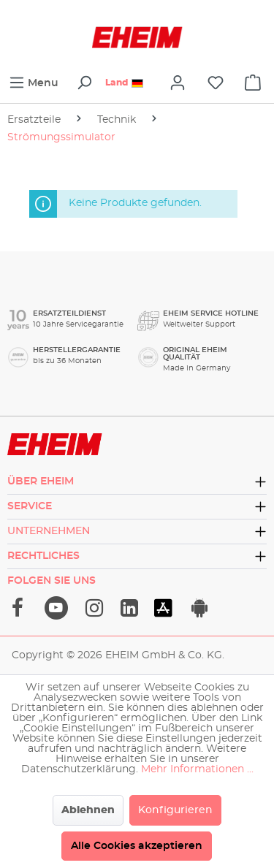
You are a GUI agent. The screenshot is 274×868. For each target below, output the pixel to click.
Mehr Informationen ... (197, 769)
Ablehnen (88, 810)
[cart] (253, 83)
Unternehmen (49, 531)
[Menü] (34, 83)
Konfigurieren (175, 810)
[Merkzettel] (216, 83)
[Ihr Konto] (178, 83)
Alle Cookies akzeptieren (137, 846)
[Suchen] (84, 83)
